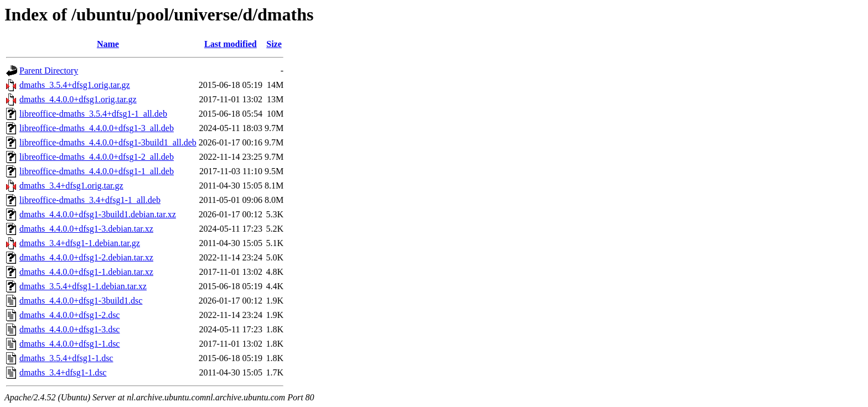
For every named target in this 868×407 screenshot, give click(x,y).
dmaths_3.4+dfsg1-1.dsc (63, 372)
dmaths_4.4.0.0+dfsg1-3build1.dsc (81, 301)
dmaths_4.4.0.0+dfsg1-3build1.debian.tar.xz (98, 214)
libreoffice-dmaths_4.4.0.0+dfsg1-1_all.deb (97, 171)
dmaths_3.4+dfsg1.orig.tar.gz (71, 186)
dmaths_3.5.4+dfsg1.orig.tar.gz (75, 85)
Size (274, 44)
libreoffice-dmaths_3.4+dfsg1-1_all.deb (90, 200)
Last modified (231, 44)
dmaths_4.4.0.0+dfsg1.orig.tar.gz (78, 99)
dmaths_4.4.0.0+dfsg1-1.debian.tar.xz (86, 272)
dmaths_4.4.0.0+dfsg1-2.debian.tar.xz (86, 257)
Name (108, 44)
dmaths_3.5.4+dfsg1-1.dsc (66, 358)
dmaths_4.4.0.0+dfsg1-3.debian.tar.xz (86, 229)
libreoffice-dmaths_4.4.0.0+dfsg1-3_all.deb (97, 128)
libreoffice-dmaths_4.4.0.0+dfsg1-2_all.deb (97, 157)
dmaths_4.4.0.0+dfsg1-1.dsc (69, 344)
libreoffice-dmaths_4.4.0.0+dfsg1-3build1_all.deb (108, 142)
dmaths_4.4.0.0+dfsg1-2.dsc (69, 315)
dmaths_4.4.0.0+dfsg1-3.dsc (69, 329)
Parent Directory (49, 71)
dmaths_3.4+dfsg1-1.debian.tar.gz (80, 243)
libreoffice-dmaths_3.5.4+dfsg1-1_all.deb (93, 114)
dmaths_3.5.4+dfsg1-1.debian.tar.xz (83, 286)
